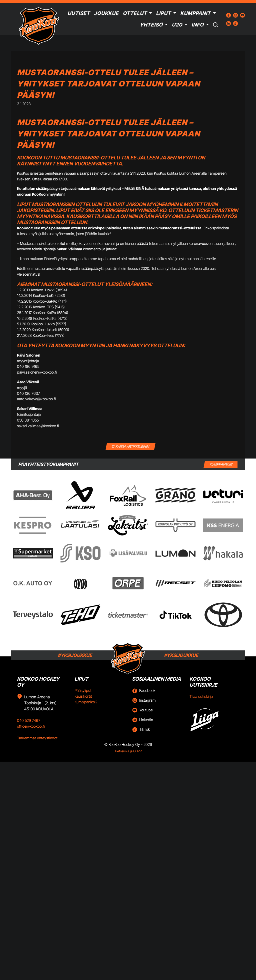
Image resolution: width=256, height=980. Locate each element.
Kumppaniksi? (86, 702)
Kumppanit (195, 13)
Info (198, 25)
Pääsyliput (83, 691)
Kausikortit (83, 696)
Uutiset (79, 13)
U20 (177, 25)
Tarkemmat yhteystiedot (37, 738)
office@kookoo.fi (31, 726)
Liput (163, 13)
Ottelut (135, 13)
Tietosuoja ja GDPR (128, 751)
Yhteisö (151, 25)
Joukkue (106, 13)
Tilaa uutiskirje (201, 697)
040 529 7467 (29, 721)
